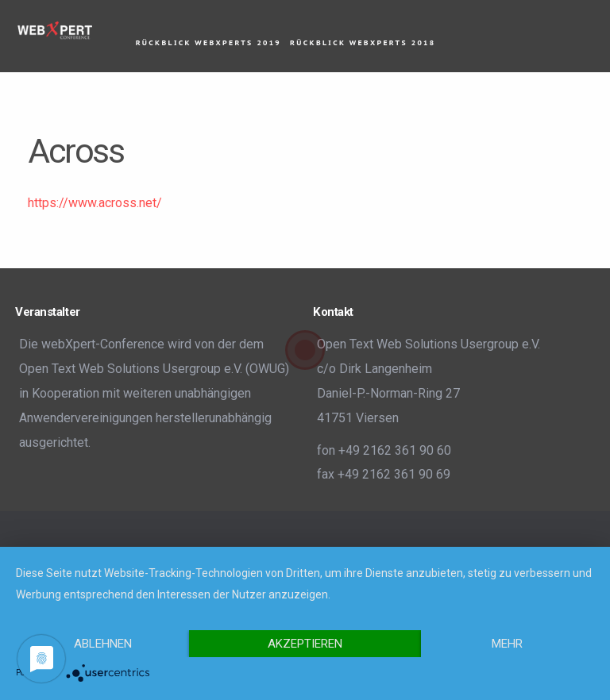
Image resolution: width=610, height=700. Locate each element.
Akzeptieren (305, 644)
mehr (507, 644)
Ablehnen (103, 644)
